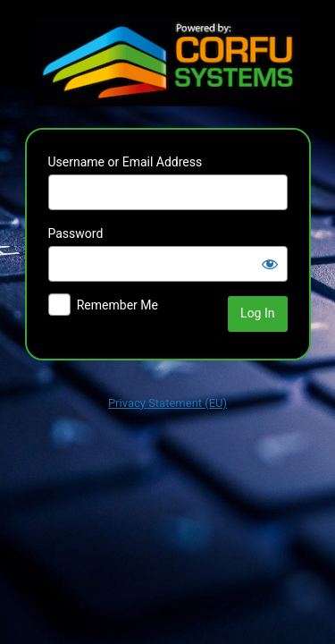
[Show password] (270, 264)
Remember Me (117, 305)
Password (76, 233)
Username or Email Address (126, 162)
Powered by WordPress (168, 62)
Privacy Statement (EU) (167, 403)
